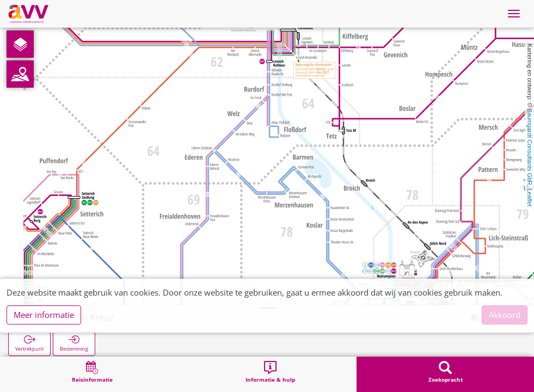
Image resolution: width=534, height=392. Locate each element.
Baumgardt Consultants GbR (530, 147)
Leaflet (530, 197)
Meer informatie (44, 315)
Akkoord (505, 315)
